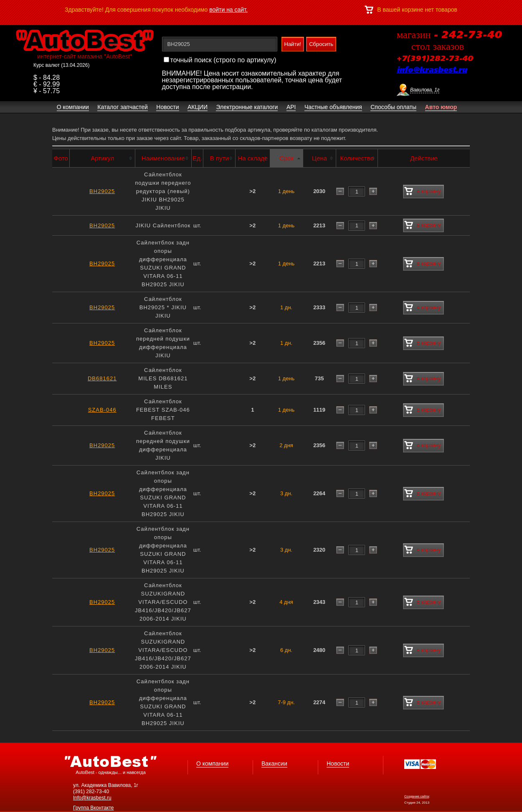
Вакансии (274, 764)
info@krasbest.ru (432, 70)
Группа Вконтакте (94, 808)
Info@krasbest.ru (92, 798)
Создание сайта (417, 796)
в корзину (422, 191)
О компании (212, 764)
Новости (338, 764)
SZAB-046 (102, 410)
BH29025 (102, 191)
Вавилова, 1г (425, 90)
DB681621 (102, 378)
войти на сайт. (228, 10)
